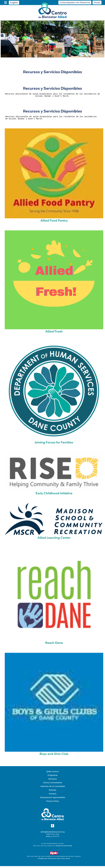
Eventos (53, 796)
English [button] (14, 3)
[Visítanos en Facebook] (52, 828)
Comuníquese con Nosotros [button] (75, 3)
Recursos (52, 781)
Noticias (52, 792)
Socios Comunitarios (53, 784)
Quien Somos (53, 773)
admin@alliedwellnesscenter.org (53, 834)
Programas (52, 777)
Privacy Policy (53, 803)
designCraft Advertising (64, 848)
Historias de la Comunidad (53, 788)
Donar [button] (97, 3)
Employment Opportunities (52, 799)
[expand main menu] (6, 3)
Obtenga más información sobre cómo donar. (54, 860)
